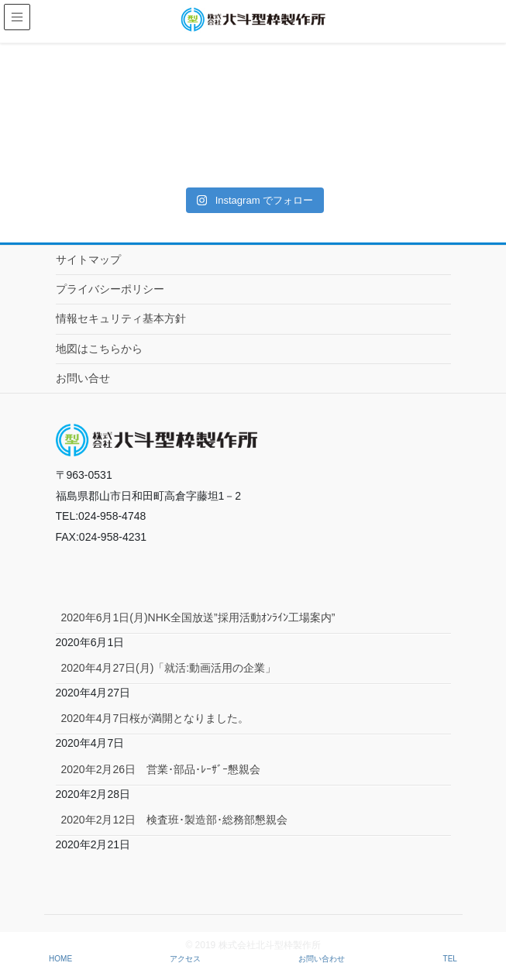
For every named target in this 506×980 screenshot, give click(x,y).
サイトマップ (88, 260)
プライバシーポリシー (110, 289)
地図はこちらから (99, 349)
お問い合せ (83, 378)
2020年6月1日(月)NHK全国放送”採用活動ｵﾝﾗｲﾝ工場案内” (198, 617)
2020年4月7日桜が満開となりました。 (155, 718)
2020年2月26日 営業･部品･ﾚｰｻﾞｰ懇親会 (161, 769)
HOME (60, 959)
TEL (450, 959)
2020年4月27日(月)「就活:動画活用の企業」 (169, 668)
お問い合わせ (322, 959)
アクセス (185, 959)
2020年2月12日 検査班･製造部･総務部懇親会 (175, 820)
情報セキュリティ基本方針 (121, 318)
